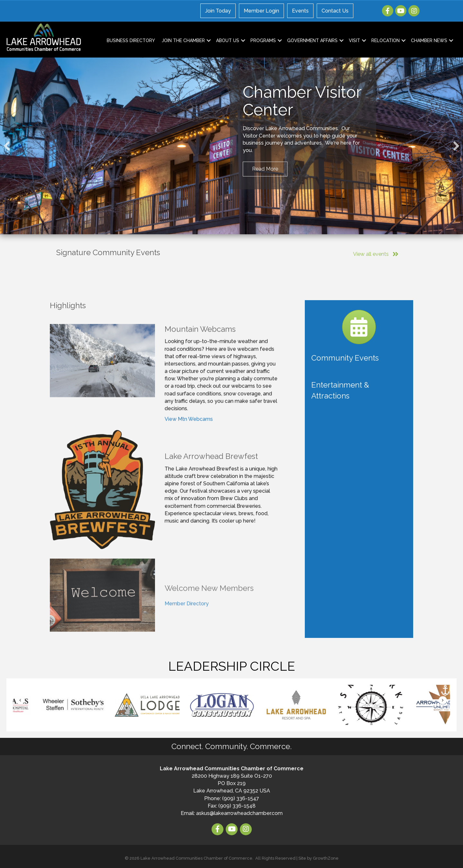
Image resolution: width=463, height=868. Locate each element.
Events (300, 11)
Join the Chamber (183, 40)
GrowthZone (326, 858)
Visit (354, 40)
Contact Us (335, 11)
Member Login (261, 11)
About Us (228, 40)
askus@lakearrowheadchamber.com (239, 813)
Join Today (218, 11)
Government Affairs (312, 40)
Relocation (386, 40)
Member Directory (187, 630)
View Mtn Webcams (189, 444)
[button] (7, 146)
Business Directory (131, 40)
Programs (263, 40)
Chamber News (429, 40)
